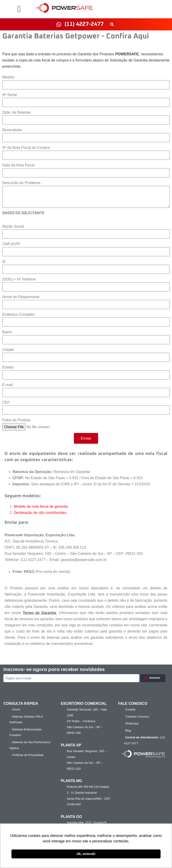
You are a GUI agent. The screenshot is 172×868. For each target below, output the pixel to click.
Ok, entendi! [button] (86, 854)
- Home (15, 709)
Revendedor (12, 130)
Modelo (8, 77)
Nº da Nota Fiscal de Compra (26, 148)
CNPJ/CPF (11, 244)
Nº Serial (9, 95)
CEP (6, 402)
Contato (130, 709)
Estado (8, 367)
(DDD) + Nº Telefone (19, 279)
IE (4, 262)
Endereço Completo (18, 314)
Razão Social (13, 226)
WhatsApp (132, 723)
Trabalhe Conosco (137, 717)
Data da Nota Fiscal (18, 165)
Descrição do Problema (21, 183)
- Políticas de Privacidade (27, 755)
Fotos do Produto (16, 420)
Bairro (7, 332)
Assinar (153, 678)
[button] (19, 9)
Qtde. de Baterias (17, 112)
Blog (128, 730)
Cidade (8, 350)
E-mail (7, 385)
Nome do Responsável (21, 297)
